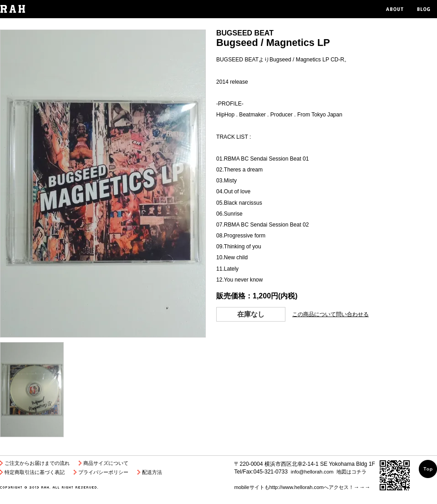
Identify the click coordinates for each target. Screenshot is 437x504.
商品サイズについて (106, 463)
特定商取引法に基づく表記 (35, 472)
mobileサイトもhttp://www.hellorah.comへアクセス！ (294, 487)
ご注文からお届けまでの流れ (37, 463)
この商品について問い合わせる (330, 314)
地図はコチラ (351, 472)
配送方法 (152, 472)
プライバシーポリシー (103, 472)
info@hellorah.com (312, 472)
